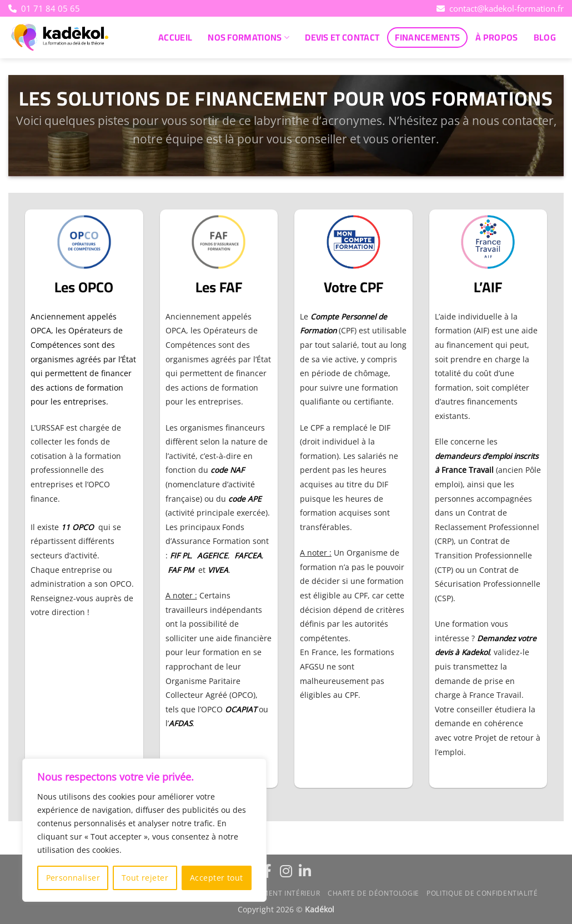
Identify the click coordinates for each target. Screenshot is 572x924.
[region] (144, 830)
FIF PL (180, 555)
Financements (427, 37)
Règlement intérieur (280, 893)
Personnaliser (73, 878)
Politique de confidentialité (482, 893)
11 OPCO (77, 527)
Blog (545, 37)
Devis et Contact (342, 37)
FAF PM (181, 570)
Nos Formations (249, 37)
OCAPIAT (241, 709)
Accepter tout (216, 878)
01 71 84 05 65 (46, 8)
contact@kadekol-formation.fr (500, 8)
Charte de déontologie (373, 893)
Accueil (175, 37)
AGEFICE (212, 555)
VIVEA (218, 570)
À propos (497, 37)
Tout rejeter (145, 878)
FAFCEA (248, 555)
